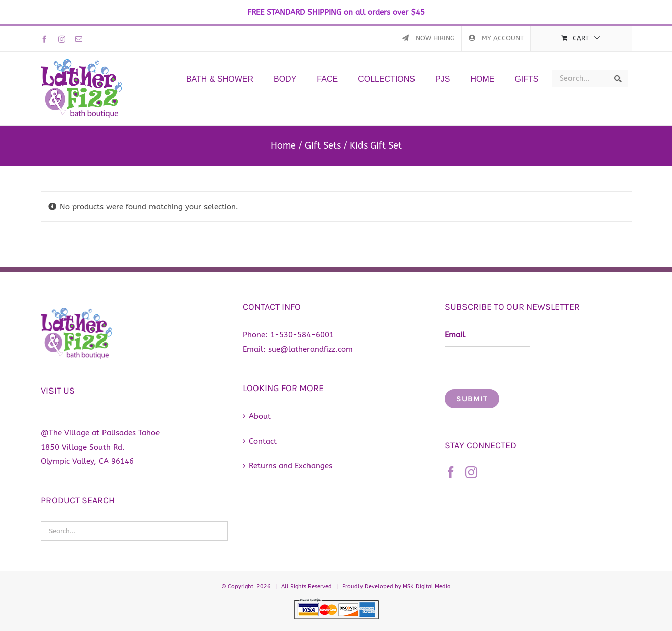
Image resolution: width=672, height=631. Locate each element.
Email (455, 335)
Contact (263, 441)
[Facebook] (451, 472)
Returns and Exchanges (291, 466)
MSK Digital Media (427, 586)
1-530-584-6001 (302, 335)
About (260, 416)
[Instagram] (471, 472)
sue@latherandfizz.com (311, 349)
